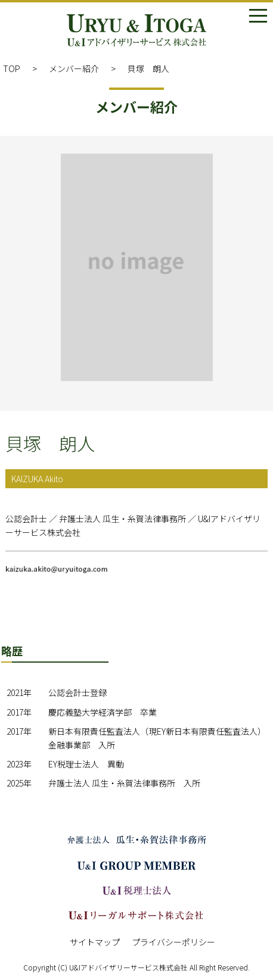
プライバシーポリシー (173, 942)
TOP (12, 68)
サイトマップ (95, 942)
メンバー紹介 (74, 68)
